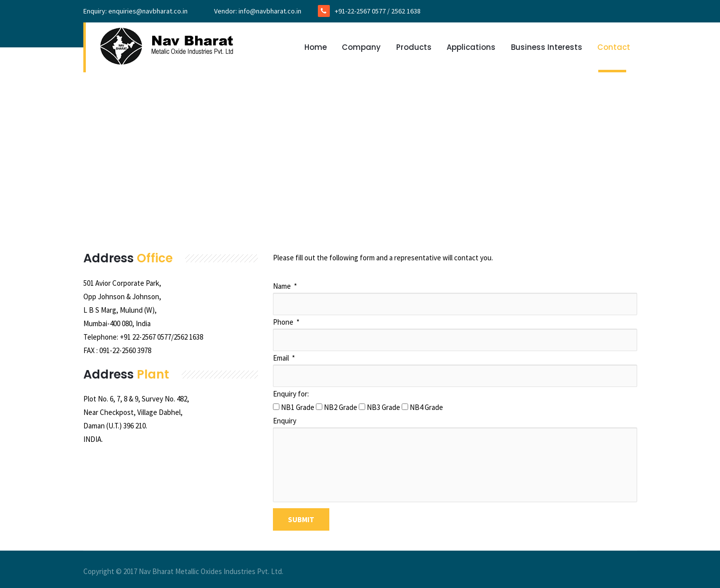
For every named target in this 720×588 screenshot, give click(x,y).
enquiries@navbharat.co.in (148, 11)
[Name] (455, 304)
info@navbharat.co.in (270, 11)
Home (316, 47)
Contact (614, 47)
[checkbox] (276, 407)
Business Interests (547, 47)
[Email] (455, 376)
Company (361, 47)
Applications (471, 47)
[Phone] (455, 340)
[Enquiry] (455, 465)
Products (414, 47)
